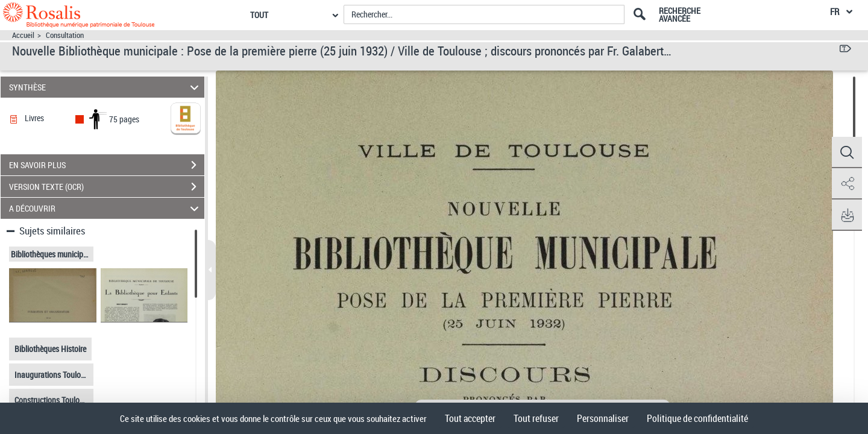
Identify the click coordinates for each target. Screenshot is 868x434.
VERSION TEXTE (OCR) (107, 187)
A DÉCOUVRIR (106, 208)
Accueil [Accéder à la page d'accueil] (23, 35)
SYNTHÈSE (106, 87)
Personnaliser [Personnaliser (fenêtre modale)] (603, 418)
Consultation (65, 35)
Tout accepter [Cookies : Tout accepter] (470, 418)
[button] (847, 153)
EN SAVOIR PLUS (107, 165)
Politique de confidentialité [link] (697, 418)
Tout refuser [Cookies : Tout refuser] (536, 418)
